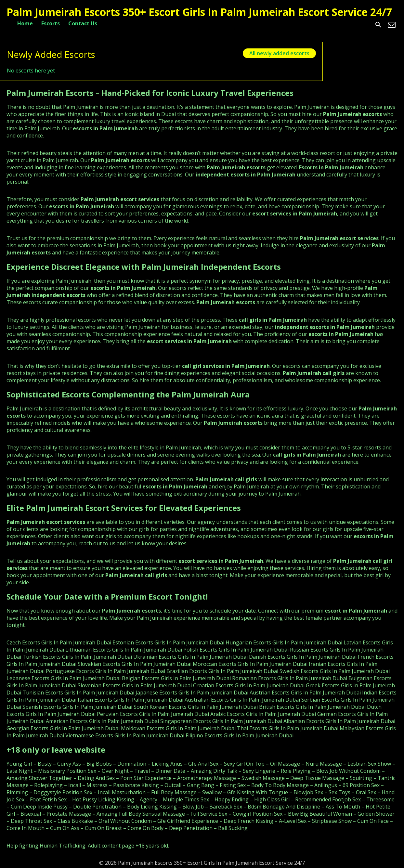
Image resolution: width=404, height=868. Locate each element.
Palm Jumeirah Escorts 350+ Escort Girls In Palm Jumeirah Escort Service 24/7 (199, 12)
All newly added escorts (279, 53)
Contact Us (83, 23)
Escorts (51, 23)
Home (25, 23)
